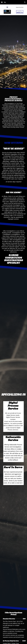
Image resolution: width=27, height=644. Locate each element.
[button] (25, 2)
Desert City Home (20, 7)
